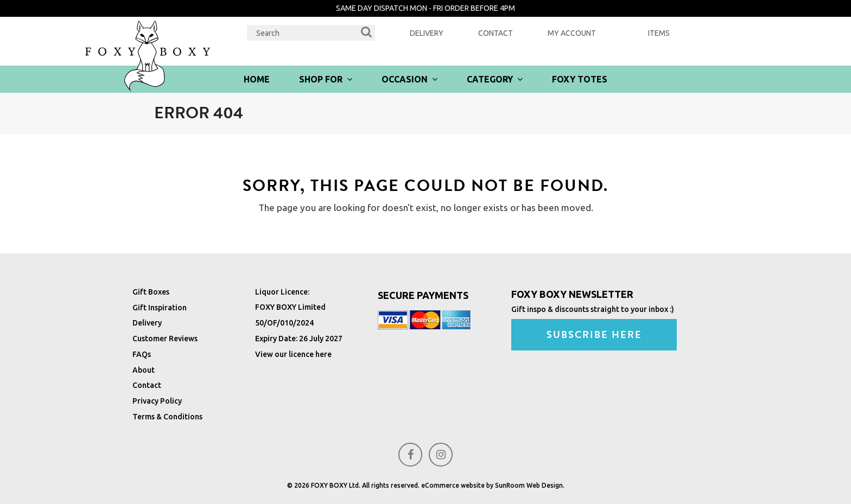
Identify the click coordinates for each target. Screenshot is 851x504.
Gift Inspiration (160, 308)
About (144, 370)
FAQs (142, 354)
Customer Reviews (165, 339)
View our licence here (293, 354)
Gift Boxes (151, 292)
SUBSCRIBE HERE (595, 335)
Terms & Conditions (167, 417)
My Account (572, 33)
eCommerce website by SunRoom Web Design (492, 485)
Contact (496, 33)
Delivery (427, 33)
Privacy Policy (157, 401)
